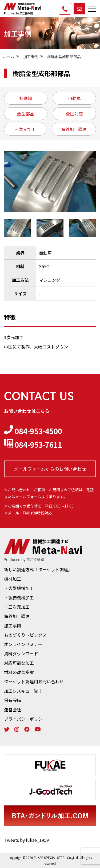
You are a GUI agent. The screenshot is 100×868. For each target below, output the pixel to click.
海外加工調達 (17, 616)
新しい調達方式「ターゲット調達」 (38, 569)
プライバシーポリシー (25, 719)
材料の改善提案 (19, 672)
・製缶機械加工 (19, 597)
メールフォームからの (50, 469)
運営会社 (13, 710)
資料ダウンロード (21, 653)
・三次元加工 (17, 607)
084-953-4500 (33, 431)
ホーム (9, 57)
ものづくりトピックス (25, 635)
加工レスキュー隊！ (23, 691)
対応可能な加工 (19, 663)
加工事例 (31, 57)
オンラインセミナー (23, 644)
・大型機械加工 (19, 588)
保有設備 (13, 700)
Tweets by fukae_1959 (27, 840)
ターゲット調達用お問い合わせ (34, 681)
